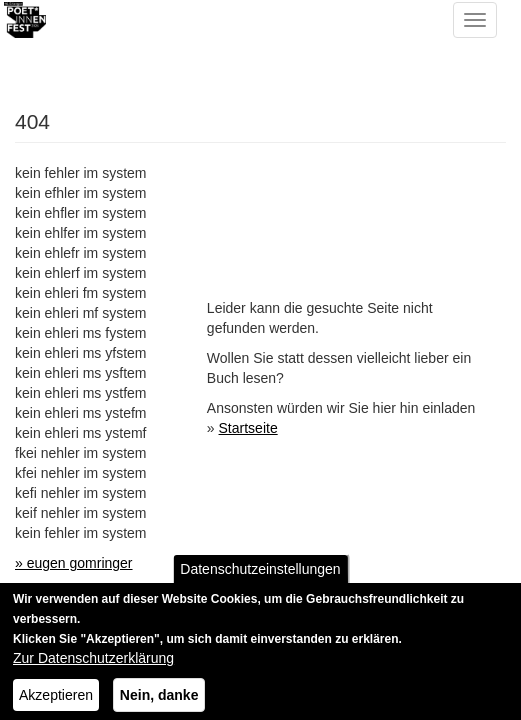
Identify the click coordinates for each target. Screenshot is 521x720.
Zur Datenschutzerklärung (93, 666)
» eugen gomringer (74, 563)
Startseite (248, 428)
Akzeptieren (56, 703)
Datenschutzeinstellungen (260, 577)
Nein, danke (159, 703)
